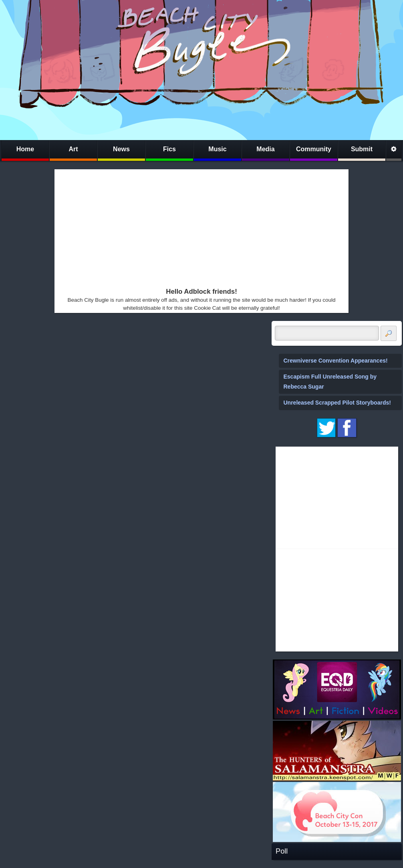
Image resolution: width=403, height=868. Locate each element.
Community (314, 149)
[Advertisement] (182, 227)
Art (73, 149)
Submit (362, 149)
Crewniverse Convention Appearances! (336, 361)
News (121, 149)
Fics (169, 149)
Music (217, 149)
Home (25, 149)
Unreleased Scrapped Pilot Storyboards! (337, 403)
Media (265, 149)
